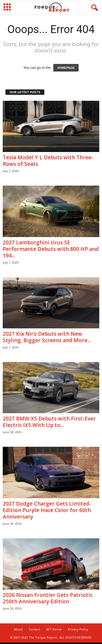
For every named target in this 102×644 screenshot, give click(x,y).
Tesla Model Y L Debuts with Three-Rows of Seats (48, 161)
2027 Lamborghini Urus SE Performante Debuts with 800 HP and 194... (51, 250)
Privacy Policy (78, 630)
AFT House (54, 630)
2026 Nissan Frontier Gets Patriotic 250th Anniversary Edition (48, 599)
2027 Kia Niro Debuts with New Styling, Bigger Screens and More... (47, 338)
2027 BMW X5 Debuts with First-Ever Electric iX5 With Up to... (49, 422)
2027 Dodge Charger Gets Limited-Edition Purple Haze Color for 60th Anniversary (47, 511)
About (18, 630)
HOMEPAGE (66, 68)
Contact (34, 630)
